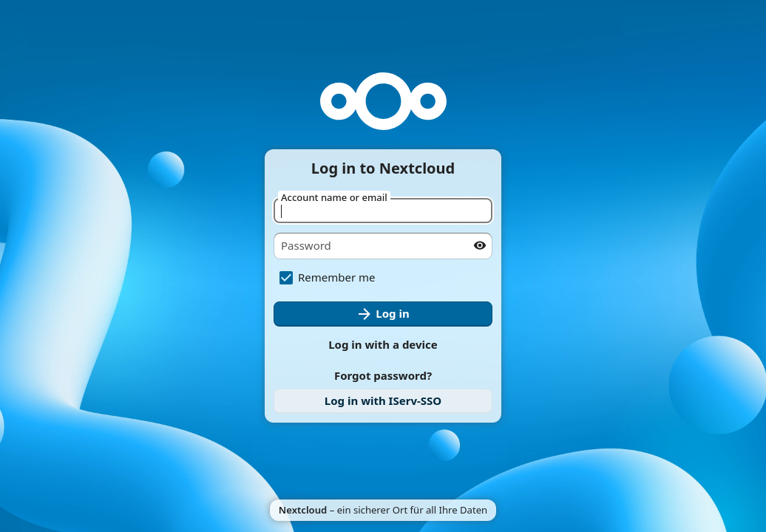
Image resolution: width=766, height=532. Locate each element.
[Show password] (480, 245)
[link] (383, 401)
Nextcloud (303, 510)
